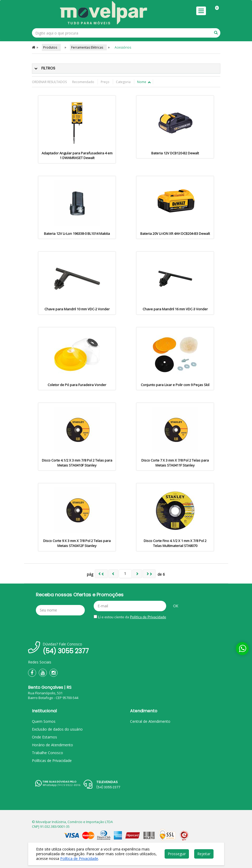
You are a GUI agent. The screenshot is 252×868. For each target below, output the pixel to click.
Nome (144, 82)
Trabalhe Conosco (47, 753)
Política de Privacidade (148, 617)
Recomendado (84, 82)
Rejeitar (204, 854)
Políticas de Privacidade (52, 761)
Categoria (124, 82)
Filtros (48, 68)
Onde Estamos (44, 737)
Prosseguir (177, 854)
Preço (105, 82)
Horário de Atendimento (52, 745)
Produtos (51, 47)
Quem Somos (44, 721)
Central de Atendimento (150, 721)
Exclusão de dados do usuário (57, 729)
